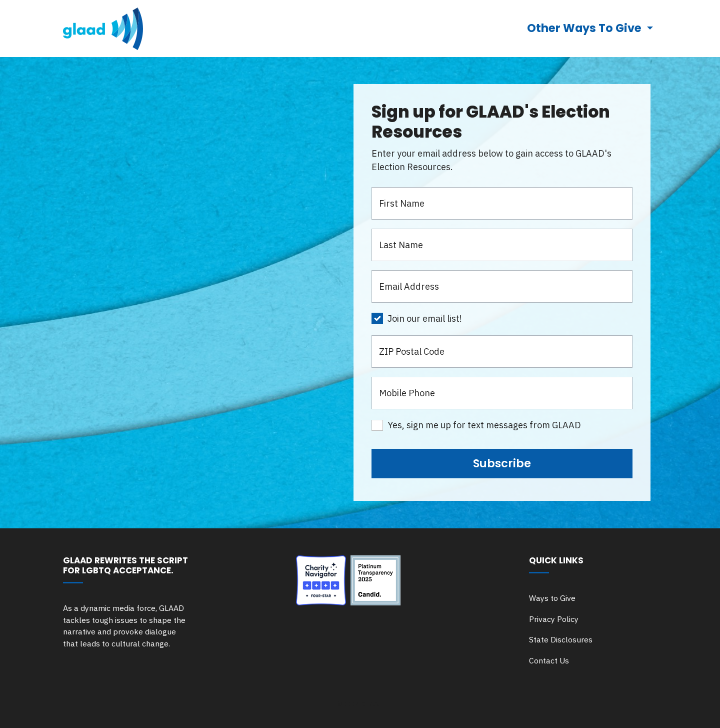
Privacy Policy (554, 619)
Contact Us (549, 660)
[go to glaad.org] (103, 29)
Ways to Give (552, 598)
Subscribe (502, 463)
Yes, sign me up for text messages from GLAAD (484, 425)
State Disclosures (561, 639)
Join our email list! (425, 318)
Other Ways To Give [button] (585, 28)
